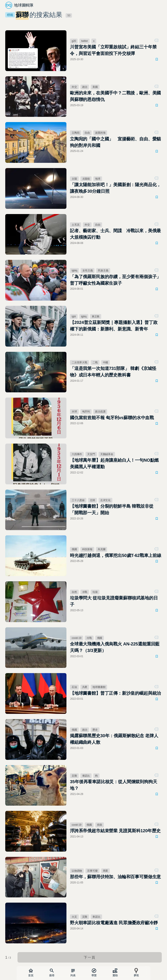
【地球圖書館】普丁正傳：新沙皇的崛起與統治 (115, 693)
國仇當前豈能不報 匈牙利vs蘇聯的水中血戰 (112, 418)
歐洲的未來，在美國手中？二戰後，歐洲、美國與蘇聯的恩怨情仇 (115, 96)
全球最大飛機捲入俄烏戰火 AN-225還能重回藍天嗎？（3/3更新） (115, 647)
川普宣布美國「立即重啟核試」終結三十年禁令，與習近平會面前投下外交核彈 (113, 50)
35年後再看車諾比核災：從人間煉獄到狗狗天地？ (113, 785)
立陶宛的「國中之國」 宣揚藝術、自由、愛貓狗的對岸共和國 (115, 142)
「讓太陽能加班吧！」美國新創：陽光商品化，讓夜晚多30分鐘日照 (115, 188)
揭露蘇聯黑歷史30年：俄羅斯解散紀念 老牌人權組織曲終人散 (114, 739)
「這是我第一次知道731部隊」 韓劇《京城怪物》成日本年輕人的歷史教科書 (113, 372)
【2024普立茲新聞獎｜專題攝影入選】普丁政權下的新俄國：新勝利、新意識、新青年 (114, 326)
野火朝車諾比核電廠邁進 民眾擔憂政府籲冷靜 (114, 923)
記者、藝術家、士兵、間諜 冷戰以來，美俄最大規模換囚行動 (115, 234)
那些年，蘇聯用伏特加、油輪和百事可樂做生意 (115, 877)
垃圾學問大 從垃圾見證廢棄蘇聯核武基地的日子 (114, 601)
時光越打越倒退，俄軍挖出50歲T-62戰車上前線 (116, 555)
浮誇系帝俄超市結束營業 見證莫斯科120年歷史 (115, 831)
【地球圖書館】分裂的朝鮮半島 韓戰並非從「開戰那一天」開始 (112, 509)
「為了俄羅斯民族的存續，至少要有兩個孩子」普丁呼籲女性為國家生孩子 (115, 280)
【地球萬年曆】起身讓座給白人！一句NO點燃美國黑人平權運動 (114, 463)
